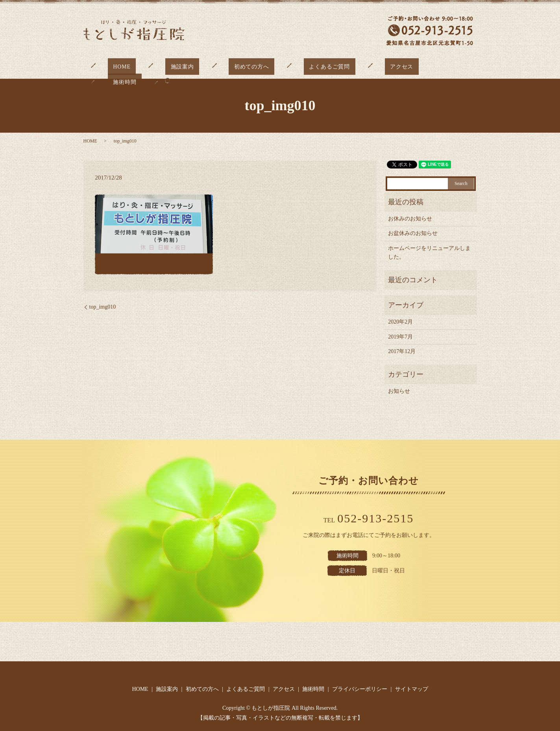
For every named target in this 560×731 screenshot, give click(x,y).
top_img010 (103, 307)
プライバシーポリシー (360, 689)
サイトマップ (412, 689)
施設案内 (179, 66)
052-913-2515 (375, 518)
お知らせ (399, 391)
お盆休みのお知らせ (413, 233)
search (457, 66)
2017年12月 (402, 351)
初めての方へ (237, 66)
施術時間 (419, 66)
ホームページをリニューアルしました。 (429, 253)
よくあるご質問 (305, 66)
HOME (129, 66)
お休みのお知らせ (410, 219)
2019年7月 (400, 337)
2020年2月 (400, 322)
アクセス (367, 66)
